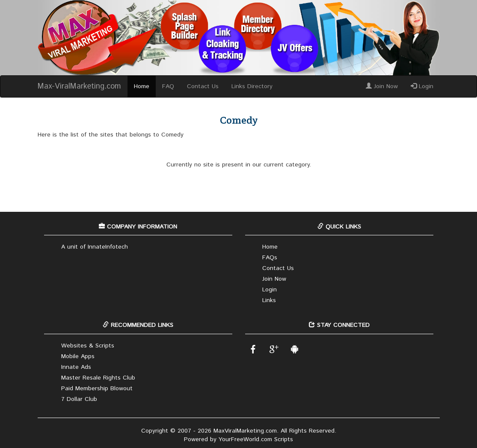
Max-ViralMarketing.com (79, 86)
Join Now (382, 86)
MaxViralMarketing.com (245, 431)
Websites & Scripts (88, 346)
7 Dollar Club (79, 399)
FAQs (270, 258)
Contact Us (203, 86)
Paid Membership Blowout (97, 389)
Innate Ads (76, 367)
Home (142, 86)
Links (269, 300)
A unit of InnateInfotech (95, 247)
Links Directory (252, 86)
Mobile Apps (78, 356)
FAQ (168, 86)
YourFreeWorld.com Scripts (256, 439)
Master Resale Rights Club (98, 378)
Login (422, 86)
